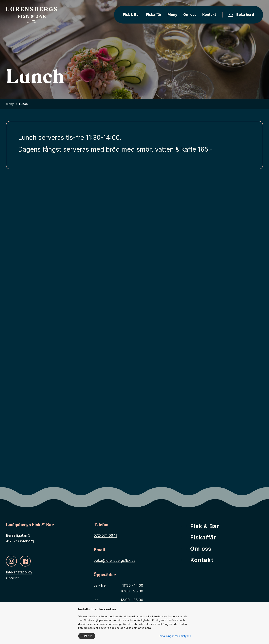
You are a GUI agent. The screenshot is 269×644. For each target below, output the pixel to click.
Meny (10, 104)
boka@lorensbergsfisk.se (115, 562)
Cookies (13, 579)
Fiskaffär (203, 539)
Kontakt (202, 561)
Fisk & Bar (205, 528)
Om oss (201, 550)
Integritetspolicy (19, 574)
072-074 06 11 (105, 537)
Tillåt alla (87, 636)
